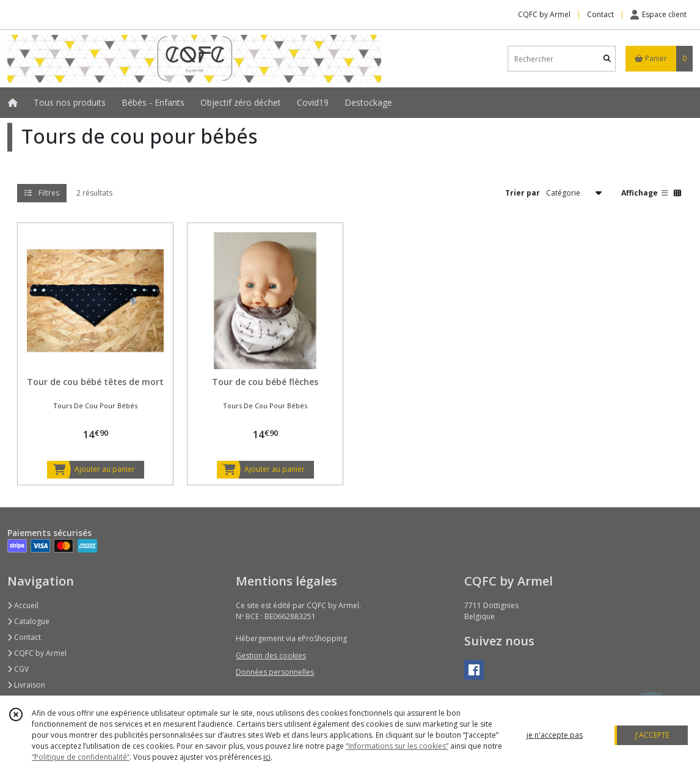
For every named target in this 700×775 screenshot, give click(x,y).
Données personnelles (275, 672)
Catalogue (28, 621)
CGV (18, 669)
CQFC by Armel (37, 653)
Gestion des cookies (271, 656)
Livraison (26, 685)
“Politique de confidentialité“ (81, 757)
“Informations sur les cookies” (397, 746)
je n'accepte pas (555, 735)
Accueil (23, 605)
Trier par (523, 193)
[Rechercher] (607, 59)
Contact (600, 14)
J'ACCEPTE (652, 735)
